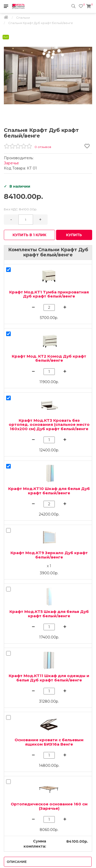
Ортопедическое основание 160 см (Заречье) (49, 806)
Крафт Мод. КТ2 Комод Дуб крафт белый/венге (49, 358)
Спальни (23, 18)
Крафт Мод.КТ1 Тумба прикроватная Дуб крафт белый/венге (49, 294)
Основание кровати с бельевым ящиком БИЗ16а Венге (49, 742)
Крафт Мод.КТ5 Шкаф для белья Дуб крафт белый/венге (49, 614)
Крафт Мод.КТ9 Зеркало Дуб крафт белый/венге (49, 555)
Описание (17, 862)
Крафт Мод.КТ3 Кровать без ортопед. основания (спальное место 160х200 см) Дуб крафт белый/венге (49, 425)
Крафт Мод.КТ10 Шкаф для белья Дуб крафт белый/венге (49, 491)
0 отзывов (43, 147)
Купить (74, 235)
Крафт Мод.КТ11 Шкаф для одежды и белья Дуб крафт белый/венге (49, 678)
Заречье (11, 163)
